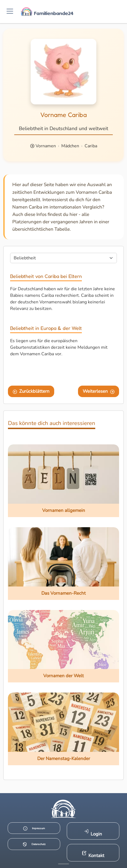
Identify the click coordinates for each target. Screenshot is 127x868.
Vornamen (46, 146)
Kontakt (93, 855)
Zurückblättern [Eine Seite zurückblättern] (31, 391)
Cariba (91, 146)
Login (93, 833)
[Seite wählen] (63, 258)
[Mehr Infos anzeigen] (63, 864)
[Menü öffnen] (10, 12)
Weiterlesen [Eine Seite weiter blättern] (99, 391)
